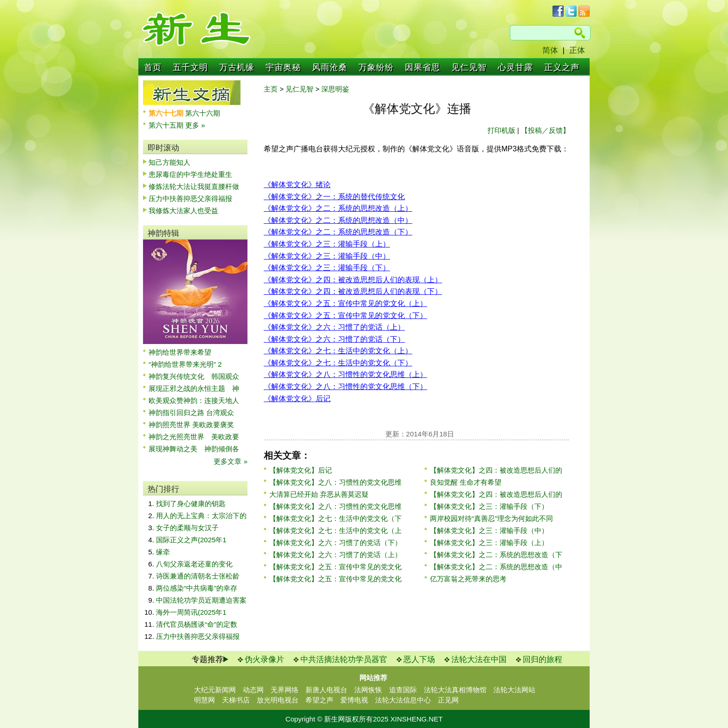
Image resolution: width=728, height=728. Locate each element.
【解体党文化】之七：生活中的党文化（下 (335, 518)
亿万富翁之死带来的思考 (468, 579)
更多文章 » (231, 461)
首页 (153, 67)
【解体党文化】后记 (301, 470)
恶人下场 (419, 660)
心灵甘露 (515, 67)
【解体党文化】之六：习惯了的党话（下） (335, 543)
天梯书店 (236, 700)
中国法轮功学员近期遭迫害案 (201, 600)
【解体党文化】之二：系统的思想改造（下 (496, 555)
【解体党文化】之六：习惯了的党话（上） (335, 555)
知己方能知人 (169, 162)
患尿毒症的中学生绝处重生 (190, 174)
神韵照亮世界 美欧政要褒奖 (191, 425)
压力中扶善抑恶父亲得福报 (190, 198)
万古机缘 (237, 67)
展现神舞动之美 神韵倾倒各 (194, 449)
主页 (271, 89)
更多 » (195, 125)
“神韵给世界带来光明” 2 (185, 364)
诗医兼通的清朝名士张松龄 (198, 576)
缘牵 (163, 552)
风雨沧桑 (330, 67)
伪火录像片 (264, 660)
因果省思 (422, 67)
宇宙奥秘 (283, 67)
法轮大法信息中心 (403, 700)
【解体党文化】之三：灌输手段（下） (489, 506)
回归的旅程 (543, 660)
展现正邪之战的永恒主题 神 (194, 388)
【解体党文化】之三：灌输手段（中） (489, 530)
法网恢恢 (368, 690)
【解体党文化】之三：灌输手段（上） (489, 543)
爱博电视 (354, 700)
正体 (577, 50)
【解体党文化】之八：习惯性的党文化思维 (335, 482)
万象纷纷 (376, 67)
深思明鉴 (335, 89)
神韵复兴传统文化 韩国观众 (194, 376)
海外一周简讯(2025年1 (191, 612)
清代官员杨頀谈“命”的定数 (197, 624)
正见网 (448, 700)
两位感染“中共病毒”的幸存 (197, 588)
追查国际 (403, 690)
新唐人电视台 (326, 690)
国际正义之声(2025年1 (191, 540)
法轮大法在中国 (479, 660)
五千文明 (190, 67)
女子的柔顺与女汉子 (187, 528)
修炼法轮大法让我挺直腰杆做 (194, 186)
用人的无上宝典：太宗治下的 (201, 516)
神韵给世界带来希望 (180, 352)
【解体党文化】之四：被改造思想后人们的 (496, 470)
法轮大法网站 (514, 690)
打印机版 (501, 130)
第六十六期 (203, 113)
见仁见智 (469, 67)
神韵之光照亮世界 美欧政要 (194, 437)
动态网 (253, 690)
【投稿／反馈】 (545, 130)
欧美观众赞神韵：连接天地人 (194, 400)
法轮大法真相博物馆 (455, 690)
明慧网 (205, 700)
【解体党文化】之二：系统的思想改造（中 (496, 567)
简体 (550, 50)
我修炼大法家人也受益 (183, 211)
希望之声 (319, 700)
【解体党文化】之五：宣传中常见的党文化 (335, 567)
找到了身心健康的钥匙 (191, 504)
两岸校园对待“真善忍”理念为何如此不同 (491, 518)
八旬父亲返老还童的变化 (194, 564)
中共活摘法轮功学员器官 (344, 660)
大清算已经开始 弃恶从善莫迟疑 (319, 494)
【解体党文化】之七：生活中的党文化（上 (335, 530)
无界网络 (285, 690)
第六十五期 (167, 125)
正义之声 (562, 67)
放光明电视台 (278, 700)
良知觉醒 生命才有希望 (466, 482)
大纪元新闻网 (215, 690)
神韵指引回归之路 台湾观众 (191, 413)
